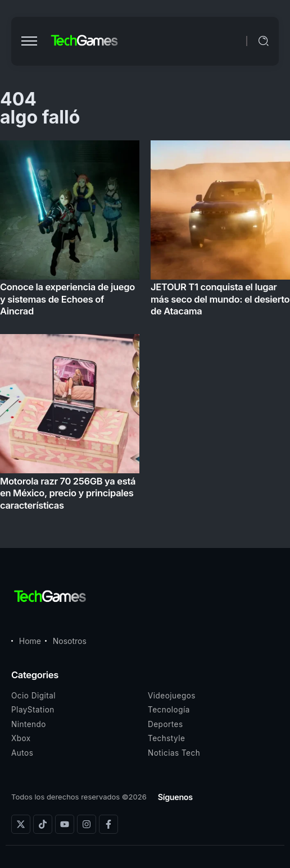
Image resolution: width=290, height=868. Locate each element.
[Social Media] (21, 824)
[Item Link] (145, 329)
